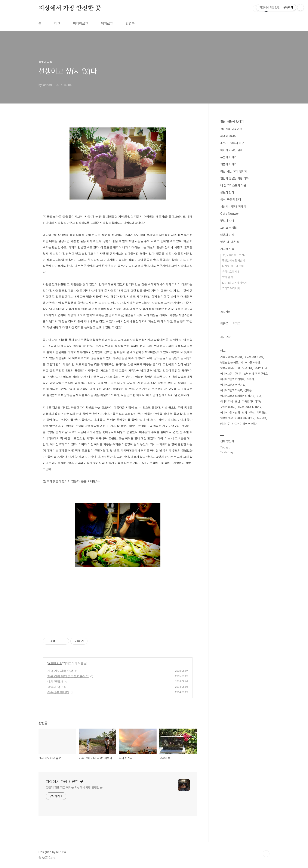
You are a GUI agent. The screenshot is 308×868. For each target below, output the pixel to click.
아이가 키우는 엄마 (231, 150)
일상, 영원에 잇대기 (232, 122)
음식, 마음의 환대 (231, 200)
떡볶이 (250, 379)
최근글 (224, 324)
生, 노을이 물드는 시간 (234, 255)
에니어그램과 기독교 (231, 390)
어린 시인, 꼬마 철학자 (234, 171)
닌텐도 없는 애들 (229, 363)
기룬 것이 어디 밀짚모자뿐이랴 (68, 676)
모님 (237, 401)
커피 (259, 396)
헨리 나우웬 (248, 413)
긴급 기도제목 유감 (60, 671)
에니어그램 (226, 374)
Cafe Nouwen (230, 214)
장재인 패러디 (228, 407)
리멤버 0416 (228, 136)
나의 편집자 (55, 682)
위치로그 (107, 23)
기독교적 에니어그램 (231, 357)
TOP (266, 854)
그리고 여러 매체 (231, 288)
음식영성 (262, 418)
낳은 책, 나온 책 (230, 242)
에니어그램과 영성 (250, 363)
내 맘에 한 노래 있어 (233, 266)
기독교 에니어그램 (252, 401)
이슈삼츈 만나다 (58, 692)
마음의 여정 (227, 235)
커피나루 (225, 424)
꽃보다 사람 (55, 663)
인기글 (236, 324)
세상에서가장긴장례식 (233, 207)
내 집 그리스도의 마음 (233, 185)
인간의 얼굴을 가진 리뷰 (234, 178)
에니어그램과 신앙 (230, 413)
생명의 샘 (54, 687)
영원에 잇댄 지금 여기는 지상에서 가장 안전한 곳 (74, 787)
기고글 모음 (227, 249)
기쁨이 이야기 (228, 164)
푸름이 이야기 (228, 157)
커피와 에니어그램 (245, 418)
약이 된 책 (228, 277)
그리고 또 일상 (229, 228)
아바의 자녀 (227, 401)
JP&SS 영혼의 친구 (232, 143)
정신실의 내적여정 (231, 129)
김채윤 (248, 390)
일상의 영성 (227, 418)
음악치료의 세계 (231, 272)
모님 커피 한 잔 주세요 (256, 374)
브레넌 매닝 (261, 368)
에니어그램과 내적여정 (250, 407)
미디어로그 (81, 23)
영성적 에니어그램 (230, 368)
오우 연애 (247, 368)
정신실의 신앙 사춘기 (233, 261)
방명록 (130, 23)
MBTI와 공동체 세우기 (234, 283)
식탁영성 (262, 413)
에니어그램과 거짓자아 (232, 379)
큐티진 (238, 374)
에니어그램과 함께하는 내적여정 (237, 396)
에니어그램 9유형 (254, 357)
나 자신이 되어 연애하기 (245, 424)
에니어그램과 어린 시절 (233, 385)
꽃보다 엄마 (227, 192)
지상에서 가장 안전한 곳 (70, 8)
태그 (57, 23)
